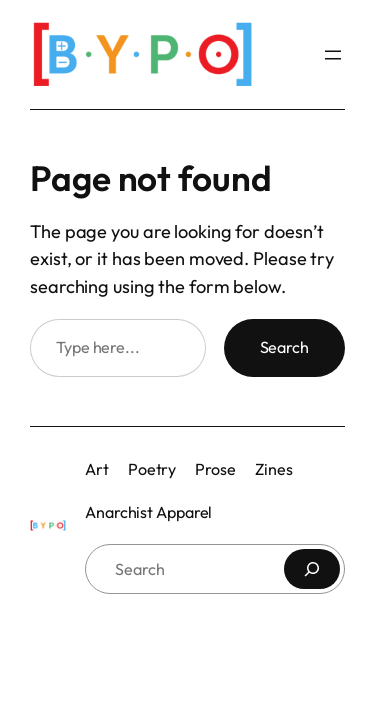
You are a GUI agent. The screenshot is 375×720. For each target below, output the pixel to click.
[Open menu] (333, 55)
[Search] (312, 569)
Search (284, 347)
